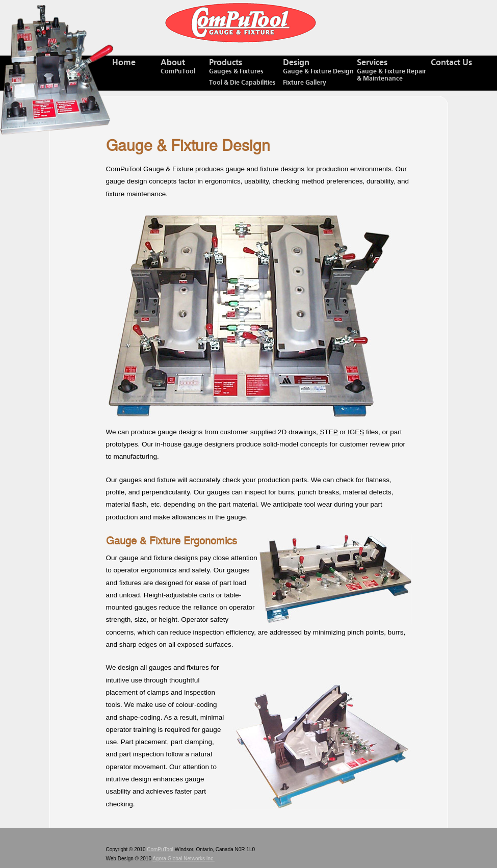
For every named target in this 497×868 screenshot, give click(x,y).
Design (320, 67)
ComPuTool (160, 849)
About (185, 67)
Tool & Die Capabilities (242, 83)
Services (394, 71)
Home (124, 63)
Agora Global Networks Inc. (184, 859)
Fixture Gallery (305, 83)
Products (246, 67)
